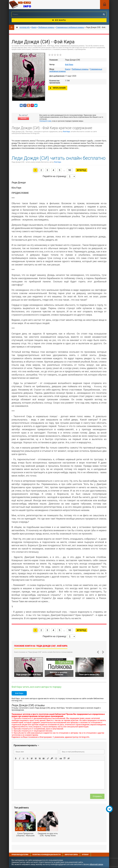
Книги (68, 69)
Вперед (81, 170)
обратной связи (96, 864)
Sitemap (85, 855)
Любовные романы (80, 69)
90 (70, 170)
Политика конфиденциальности (46, 855)
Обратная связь (71, 855)
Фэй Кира (69, 64)
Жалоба (23, 118)
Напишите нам (45, 121)
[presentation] (16, 758)
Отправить (97, 796)
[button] (16, 758)
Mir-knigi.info (29, 5)
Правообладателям (20, 855)
